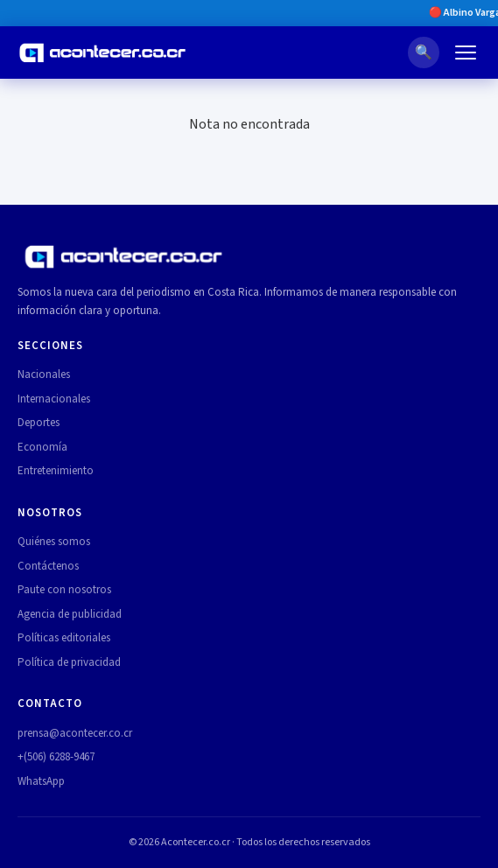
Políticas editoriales (64, 638)
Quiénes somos (54, 542)
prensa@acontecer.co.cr (75, 733)
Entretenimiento (56, 471)
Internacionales (54, 399)
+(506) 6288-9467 (56, 757)
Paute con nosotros (64, 590)
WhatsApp (41, 781)
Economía (42, 447)
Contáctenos (48, 566)
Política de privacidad (69, 662)
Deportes (39, 423)
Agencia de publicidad (70, 614)
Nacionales (44, 374)
